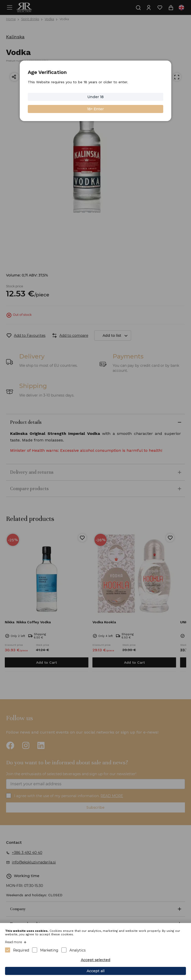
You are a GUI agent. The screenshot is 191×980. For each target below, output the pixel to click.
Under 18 (96, 97)
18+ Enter (96, 109)
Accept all (96, 971)
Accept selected (96, 960)
